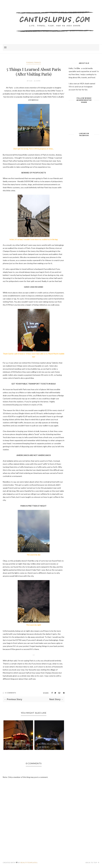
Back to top (92, 863)
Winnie (72, 87)
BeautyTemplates (29, 863)
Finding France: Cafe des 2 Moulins (18, 746)
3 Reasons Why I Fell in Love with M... (48, 746)
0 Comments (11, 693)
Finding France (34, 62)
